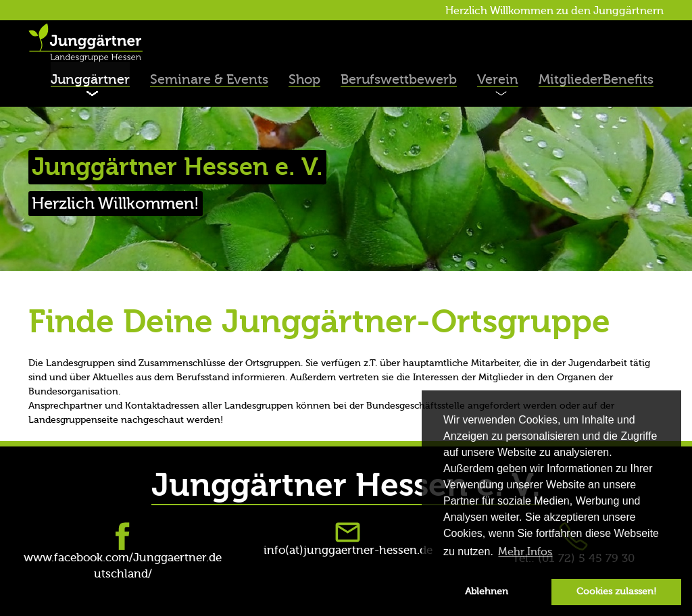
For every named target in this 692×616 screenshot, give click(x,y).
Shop (304, 79)
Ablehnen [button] (487, 591)
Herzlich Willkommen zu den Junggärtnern (554, 11)
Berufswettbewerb (399, 79)
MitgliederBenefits (596, 79)
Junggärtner (90, 79)
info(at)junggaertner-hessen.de (348, 550)
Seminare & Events (209, 79)
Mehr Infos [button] (525, 552)
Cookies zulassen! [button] (616, 591)
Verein (498, 79)
